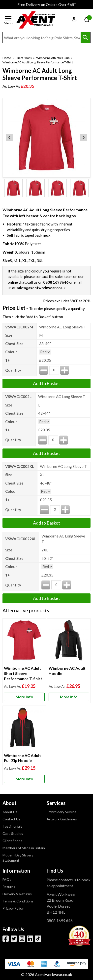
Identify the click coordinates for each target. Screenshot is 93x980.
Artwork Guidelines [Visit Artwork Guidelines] (62, 819)
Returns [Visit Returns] (9, 887)
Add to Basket (46, 383)
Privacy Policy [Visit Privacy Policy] (13, 908)
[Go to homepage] (36, 20)
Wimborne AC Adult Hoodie (67, 671)
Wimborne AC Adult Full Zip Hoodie (22, 758)
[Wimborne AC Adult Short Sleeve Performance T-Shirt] (24, 661)
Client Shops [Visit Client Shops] (12, 841)
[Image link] (38, 939)
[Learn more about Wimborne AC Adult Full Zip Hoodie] (24, 779)
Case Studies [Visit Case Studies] (13, 833)
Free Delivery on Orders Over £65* (47, 4)
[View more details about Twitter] (14, 939)
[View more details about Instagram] (22, 939)
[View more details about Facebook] (6, 939)
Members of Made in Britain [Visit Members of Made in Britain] (24, 848)
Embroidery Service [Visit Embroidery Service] (62, 812)
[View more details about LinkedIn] (30, 939)
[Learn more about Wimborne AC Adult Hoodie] (69, 697)
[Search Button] (85, 38)
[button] (77, 21)
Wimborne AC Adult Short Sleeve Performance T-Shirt (23, 673)
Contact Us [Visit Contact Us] (11, 819)
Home (7, 58)
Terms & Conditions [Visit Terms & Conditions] (18, 901)
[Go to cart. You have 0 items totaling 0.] (87, 20)
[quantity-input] (54, 370)
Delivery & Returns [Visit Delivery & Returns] (17, 894)
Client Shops (24, 58)
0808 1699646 (56, 282)
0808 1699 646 (60, 920)
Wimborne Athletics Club (53, 58)
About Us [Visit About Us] (10, 812)
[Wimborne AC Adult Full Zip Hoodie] (24, 745)
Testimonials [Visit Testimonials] (12, 826)
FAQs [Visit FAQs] (7, 879)
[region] (24, 642)
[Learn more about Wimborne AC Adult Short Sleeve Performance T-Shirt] (24, 697)
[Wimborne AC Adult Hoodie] (69, 661)
